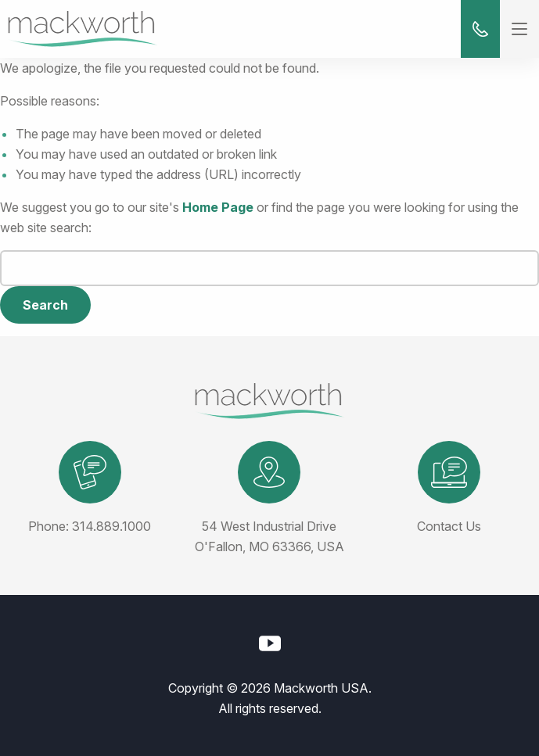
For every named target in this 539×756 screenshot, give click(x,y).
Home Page (218, 207)
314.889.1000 (111, 526)
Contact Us (449, 526)
